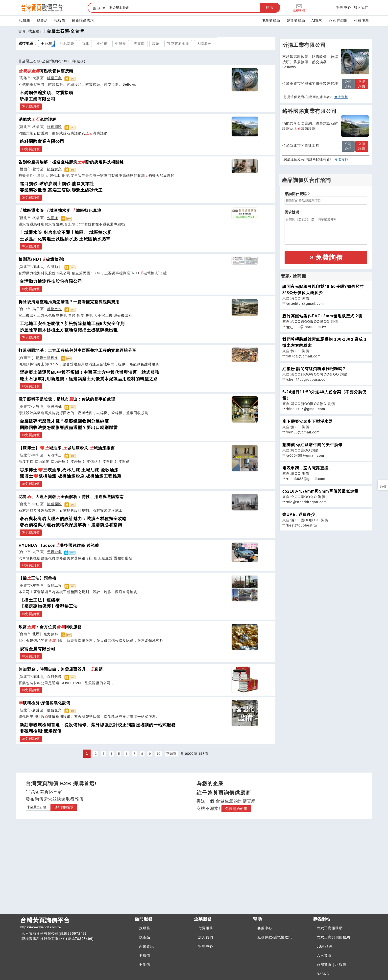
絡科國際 (54, 127)
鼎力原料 (51, 634)
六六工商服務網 (330, 928)
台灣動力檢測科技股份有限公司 (51, 281)
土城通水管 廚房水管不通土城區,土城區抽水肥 (66, 233)
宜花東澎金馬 (178, 44)
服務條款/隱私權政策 (275, 937)
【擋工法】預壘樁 (37, 578)
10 (158, 754)
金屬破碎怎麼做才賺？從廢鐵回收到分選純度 (64, 421)
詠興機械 (54, 406)
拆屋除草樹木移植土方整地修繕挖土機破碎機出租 (69, 330)
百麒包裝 (54, 677)
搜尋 (270, 7)
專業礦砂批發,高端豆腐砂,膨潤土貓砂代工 (61, 190)
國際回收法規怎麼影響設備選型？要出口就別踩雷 (69, 428)
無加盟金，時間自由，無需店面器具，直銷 (61, 669)
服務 (97, 8)
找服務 (25, 21)
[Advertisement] (326, 565)
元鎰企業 (54, 552)
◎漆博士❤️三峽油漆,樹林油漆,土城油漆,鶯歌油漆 (69, 470)
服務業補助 (271, 21)
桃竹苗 (102, 44)
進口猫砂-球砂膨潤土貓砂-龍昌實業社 (57, 184)
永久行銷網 (338, 21)
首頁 (22, 31)
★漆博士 (54, 455)
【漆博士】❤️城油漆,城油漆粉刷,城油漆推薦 (67, 448)
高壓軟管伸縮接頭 (46, 71)
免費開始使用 (236, 809)
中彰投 (121, 44)
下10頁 (171, 754)
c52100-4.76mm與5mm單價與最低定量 (320, 491)
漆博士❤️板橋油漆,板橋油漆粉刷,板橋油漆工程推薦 (71, 476)
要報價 (145, 955)
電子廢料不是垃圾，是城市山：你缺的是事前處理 (67, 399)
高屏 (156, 44)
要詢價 (145, 965)
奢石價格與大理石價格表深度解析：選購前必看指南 (71, 525)
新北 (85, 44)
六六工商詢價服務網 (333, 937)
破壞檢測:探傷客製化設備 (45, 703)
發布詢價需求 (64, 807)
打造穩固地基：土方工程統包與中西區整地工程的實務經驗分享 (77, 350)
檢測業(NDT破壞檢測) (42, 259)
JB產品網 (325, 946)
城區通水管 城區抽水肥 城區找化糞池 (60, 210)
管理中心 (344, 7)
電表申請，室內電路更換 (305, 468)
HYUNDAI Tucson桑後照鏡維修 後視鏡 (59, 545)
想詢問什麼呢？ (298, 194)
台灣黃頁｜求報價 (332, 965)
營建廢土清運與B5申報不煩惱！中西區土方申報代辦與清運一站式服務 (90, 372)
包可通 (53, 218)
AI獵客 (317, 21)
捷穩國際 (54, 504)
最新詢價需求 (83, 21)
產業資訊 (146, 946)
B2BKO (323, 974)
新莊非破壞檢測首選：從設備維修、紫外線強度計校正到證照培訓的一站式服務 (98, 725)
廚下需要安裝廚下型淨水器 (308, 421)
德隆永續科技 (47, 358)
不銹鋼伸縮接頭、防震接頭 (47, 93)
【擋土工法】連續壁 (40, 600)
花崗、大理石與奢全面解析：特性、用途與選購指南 (71, 497)
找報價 (60, 21)
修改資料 (341, 97)
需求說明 (292, 212)
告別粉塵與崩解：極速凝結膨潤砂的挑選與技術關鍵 (71, 162)
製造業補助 (296, 21)
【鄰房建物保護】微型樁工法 (49, 606)
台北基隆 (67, 44)
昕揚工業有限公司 (38, 99)
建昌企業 (54, 710)
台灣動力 (54, 267)
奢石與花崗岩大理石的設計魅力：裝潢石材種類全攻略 (73, 519)
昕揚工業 (54, 78)
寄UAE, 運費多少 (299, 515)
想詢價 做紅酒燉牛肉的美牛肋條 (312, 445)
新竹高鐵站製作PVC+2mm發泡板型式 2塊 (322, 316)
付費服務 (362, 21)
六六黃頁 (324, 955)
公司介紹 (348, 84)
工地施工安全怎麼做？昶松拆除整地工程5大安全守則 (72, 324)
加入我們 (361, 7)
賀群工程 (54, 585)
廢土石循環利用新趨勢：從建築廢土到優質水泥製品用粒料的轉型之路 (89, 379)
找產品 (42, 21)
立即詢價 (362, 84)
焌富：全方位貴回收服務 (50, 627)
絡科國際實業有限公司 (42, 141)
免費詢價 (299, 8)
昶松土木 (54, 309)
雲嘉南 (139, 44)
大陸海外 (204, 44)
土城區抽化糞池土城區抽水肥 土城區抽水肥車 (65, 239)
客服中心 (265, 928)
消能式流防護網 (37, 119)
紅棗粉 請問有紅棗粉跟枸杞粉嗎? (314, 369)
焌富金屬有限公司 (38, 649)
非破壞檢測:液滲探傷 (41, 731)
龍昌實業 (54, 169)
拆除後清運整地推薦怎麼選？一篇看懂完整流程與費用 (69, 302)
